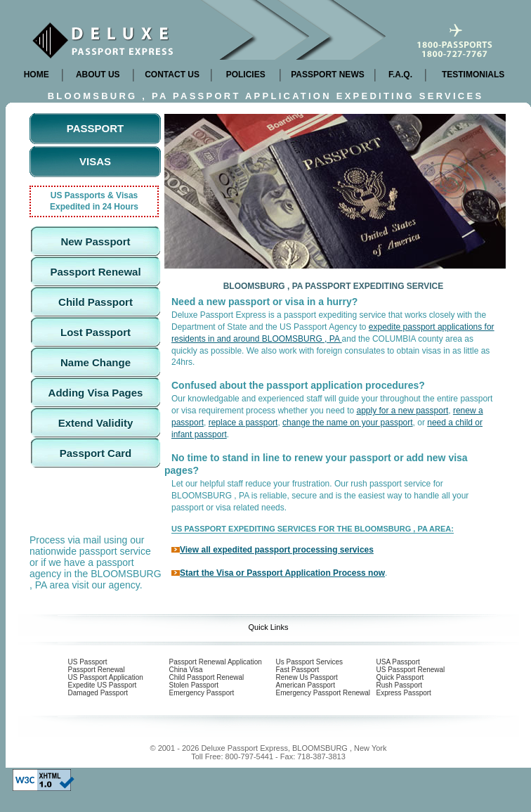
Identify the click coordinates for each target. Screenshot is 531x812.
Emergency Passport (202, 693)
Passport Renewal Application (216, 662)
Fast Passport (298, 670)
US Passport (88, 662)
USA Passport (398, 662)
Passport (95, 128)
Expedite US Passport (103, 685)
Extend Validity (96, 423)
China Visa (186, 670)
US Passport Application (106, 677)
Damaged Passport (98, 693)
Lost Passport (96, 332)
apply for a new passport (402, 411)
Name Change (96, 362)
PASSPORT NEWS (327, 75)
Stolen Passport (194, 685)
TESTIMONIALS (473, 75)
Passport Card (96, 453)
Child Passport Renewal (207, 677)
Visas (95, 161)
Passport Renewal (95, 272)
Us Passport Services (310, 662)
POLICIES (246, 75)
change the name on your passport (347, 423)
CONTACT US (172, 75)
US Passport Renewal (411, 670)
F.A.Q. (400, 75)
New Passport (95, 241)
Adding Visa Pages (96, 393)
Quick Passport (400, 677)
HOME (37, 75)
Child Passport (96, 302)
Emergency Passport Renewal (323, 693)
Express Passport (404, 693)
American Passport (306, 685)
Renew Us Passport (307, 677)
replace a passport (243, 423)
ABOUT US (98, 75)
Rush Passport (400, 685)
